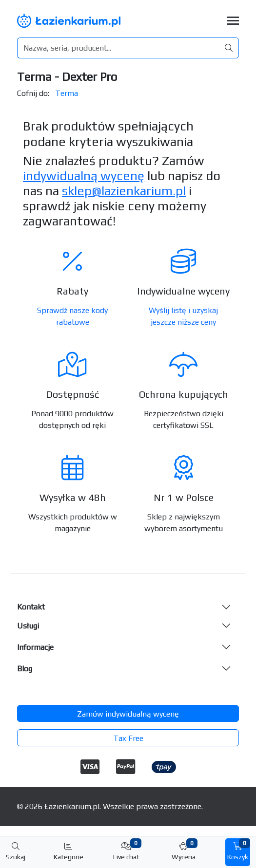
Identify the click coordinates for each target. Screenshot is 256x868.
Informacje (35, 647)
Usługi (28, 626)
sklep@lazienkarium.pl (124, 191)
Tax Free (128, 738)
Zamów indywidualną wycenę (128, 714)
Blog (25, 669)
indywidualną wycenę (84, 176)
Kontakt (31, 607)
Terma (67, 93)
